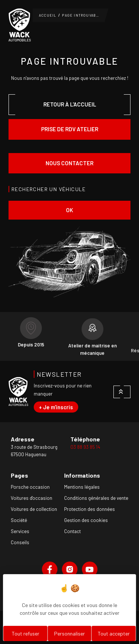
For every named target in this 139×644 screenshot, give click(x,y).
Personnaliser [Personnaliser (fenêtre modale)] (69, 633)
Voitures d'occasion (32, 498)
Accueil (48, 15)
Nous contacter (69, 163)
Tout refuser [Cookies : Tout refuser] (26, 633)
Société (19, 520)
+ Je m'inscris (56, 407)
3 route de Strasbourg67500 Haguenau (34, 451)
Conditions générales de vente (96, 498)
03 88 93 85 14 (85, 447)
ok (69, 210)
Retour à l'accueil (70, 104)
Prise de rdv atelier (70, 129)
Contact (72, 531)
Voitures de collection (34, 509)
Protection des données (90, 509)
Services (20, 531)
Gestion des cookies (86, 520)
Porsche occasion (30, 487)
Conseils (20, 542)
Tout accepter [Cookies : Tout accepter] (114, 633)
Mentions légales (82, 487)
